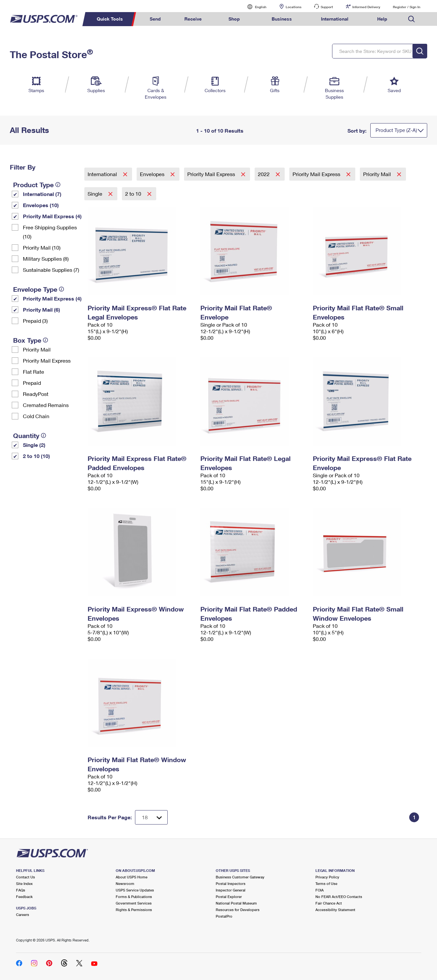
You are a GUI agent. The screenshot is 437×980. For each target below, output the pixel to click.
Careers (23, 915)
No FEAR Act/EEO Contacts (339, 897)
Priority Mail (37, 349)
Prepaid (32, 383)
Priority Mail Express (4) (52, 216)
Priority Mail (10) (42, 247)
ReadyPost (36, 394)
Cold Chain (36, 416)
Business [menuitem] (282, 19)
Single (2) (34, 445)
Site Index (24, 883)
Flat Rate (34, 372)
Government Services (134, 903)
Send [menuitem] (155, 19)
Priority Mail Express (47, 360)
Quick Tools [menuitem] (110, 19)
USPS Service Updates (135, 890)
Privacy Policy (327, 877)
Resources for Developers (238, 910)
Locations (294, 7)
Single (96, 194)
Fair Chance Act (329, 903)
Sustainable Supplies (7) (51, 270)
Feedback (24, 897)
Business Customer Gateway (240, 877)
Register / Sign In (407, 7)
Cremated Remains (46, 405)
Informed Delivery (366, 7)
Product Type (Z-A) (396, 130)
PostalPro (224, 916)
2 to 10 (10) (36, 456)
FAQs (21, 890)
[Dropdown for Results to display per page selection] (151, 817)
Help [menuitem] (382, 19)
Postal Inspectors (231, 883)
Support (327, 7)
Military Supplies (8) (46, 259)
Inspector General (231, 890)
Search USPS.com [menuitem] (412, 19)
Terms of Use (326, 883)
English (254, 7)
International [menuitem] (335, 19)
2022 (264, 174)
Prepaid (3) (35, 321)
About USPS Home (132, 877)
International (103, 174)
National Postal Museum (236, 903)
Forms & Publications (134, 897)
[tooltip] (58, 185)
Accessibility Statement (335, 910)
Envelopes (153, 174)
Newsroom (125, 883)
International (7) (42, 194)
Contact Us (25, 877)
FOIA (319, 890)
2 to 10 (134, 194)
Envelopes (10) (41, 205)
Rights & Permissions (134, 910)
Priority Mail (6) (42, 310)
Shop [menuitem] (234, 19)
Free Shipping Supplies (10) (50, 232)
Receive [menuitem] (193, 19)
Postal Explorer (229, 897)
